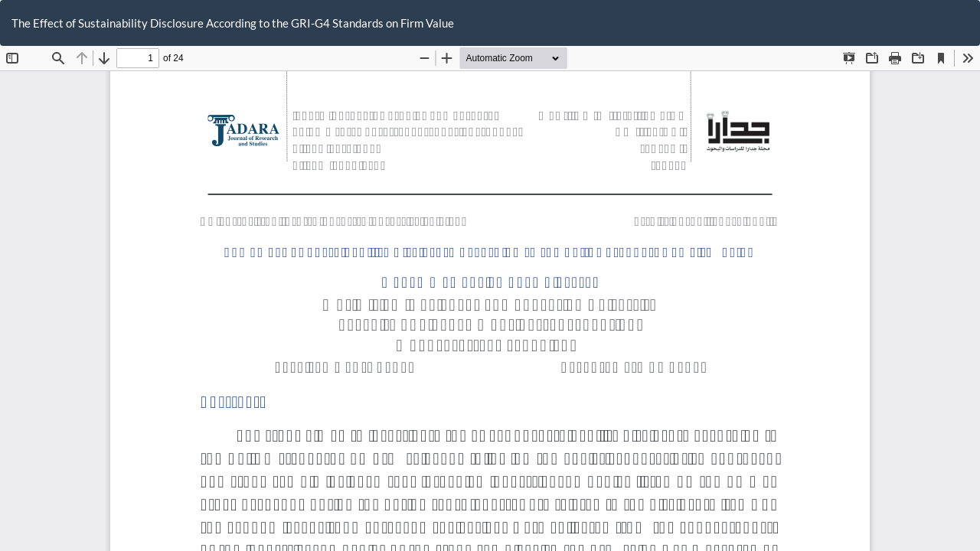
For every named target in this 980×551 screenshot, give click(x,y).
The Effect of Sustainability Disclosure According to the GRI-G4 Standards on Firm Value (233, 23)
